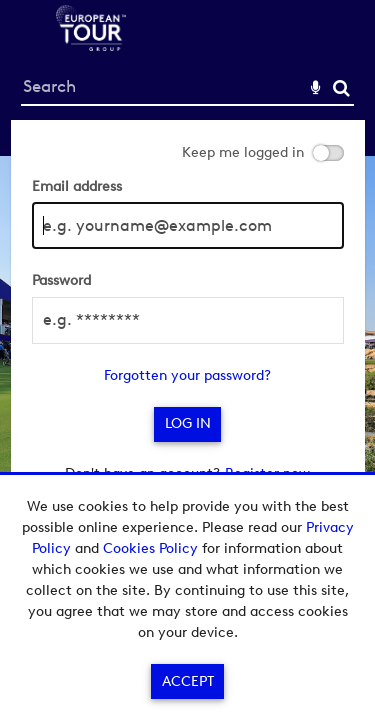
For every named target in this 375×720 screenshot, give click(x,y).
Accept (188, 681)
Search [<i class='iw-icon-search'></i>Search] (341, 87)
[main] (188, 312)
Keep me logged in (243, 153)
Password (61, 280)
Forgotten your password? (187, 375)
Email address (77, 186)
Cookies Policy (150, 548)
